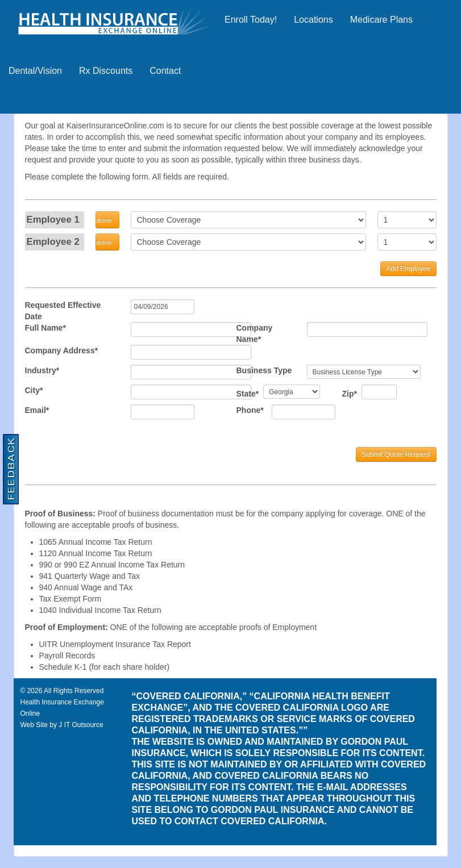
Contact (165, 71)
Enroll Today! (251, 20)
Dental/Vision (35, 71)
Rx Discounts (106, 71)
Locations (313, 20)
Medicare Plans (381, 20)
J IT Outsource (81, 725)
